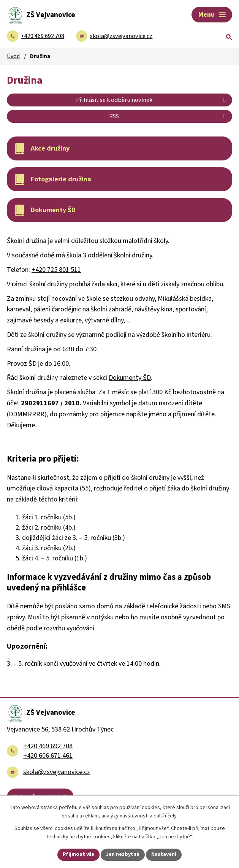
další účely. (166, 816)
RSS (169, 116)
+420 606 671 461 (48, 756)
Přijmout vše (78, 854)
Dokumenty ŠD (130, 378)
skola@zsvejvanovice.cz (57, 772)
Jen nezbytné (123, 854)
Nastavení (164, 854)
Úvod (13, 56)
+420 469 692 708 (48, 746)
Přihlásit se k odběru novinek (152, 100)
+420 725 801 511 (56, 270)
